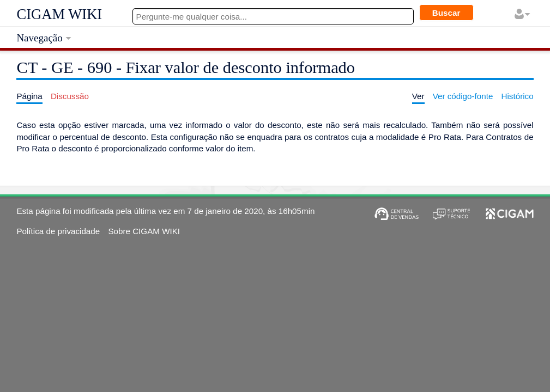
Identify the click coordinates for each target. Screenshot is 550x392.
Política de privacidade (58, 231)
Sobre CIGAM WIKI (144, 231)
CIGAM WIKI (59, 14)
